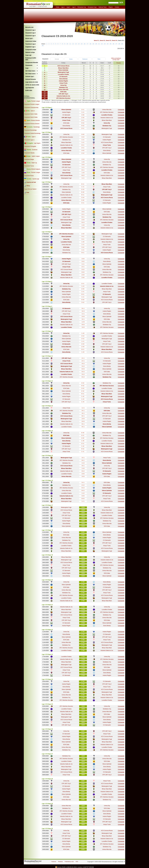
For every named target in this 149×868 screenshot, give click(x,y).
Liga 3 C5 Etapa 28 (47, 779)
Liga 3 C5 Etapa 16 (47, 480)
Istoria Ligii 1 (29, 38)
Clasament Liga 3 (30, 36)
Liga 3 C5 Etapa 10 (47, 331)
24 (108, 44)
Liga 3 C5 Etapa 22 (47, 630)
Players (111, 7)
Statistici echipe (30, 52)
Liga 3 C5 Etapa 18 (47, 530)
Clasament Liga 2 (30, 33)
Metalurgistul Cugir (107, 128)
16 (85, 44)
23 (105, 44)
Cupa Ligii (28, 55)
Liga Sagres (37, 143)
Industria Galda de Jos (107, 118)
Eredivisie (35, 150)
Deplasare (85, 59)
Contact (117, 7)
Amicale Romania (31, 79)
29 (122, 44)
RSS (77, 862)
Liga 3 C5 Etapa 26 (47, 729)
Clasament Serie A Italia (31, 114)
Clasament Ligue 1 (29, 140)
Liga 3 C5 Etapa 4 (47, 182)
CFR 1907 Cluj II (107, 148)
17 (87, 44)
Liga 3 (74, 7)
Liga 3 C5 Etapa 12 (47, 381)
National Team (103, 7)
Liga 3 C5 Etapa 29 (47, 804)
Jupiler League (36, 156)
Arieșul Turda (66, 170)
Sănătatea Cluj (66, 140)
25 (111, 44)
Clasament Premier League (32, 104)
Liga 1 (63, 7)
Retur (99, 59)
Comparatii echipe (31, 50)
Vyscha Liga (35, 179)
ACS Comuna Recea (107, 142)
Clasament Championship (31, 108)
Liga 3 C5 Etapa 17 (47, 505)
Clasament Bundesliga (30, 130)
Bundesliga (37, 127)
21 (99, 44)
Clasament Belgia (29, 159)
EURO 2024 (29, 90)
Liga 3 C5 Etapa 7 (47, 257)
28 (119, 44)
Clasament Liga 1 (30, 30)
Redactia (60, 862)
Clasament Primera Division (32, 124)
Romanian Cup (82, 7)
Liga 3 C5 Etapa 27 (47, 754)
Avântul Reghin (66, 112)
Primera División (35, 120)
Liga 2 (68, 7)
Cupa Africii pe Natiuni (30, 189)
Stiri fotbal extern (30, 74)
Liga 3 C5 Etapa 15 (47, 456)
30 (43, 45)
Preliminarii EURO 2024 (31, 59)
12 (73, 44)
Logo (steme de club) (32, 82)
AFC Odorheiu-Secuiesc (107, 112)
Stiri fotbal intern (30, 71)
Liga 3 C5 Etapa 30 (47, 829)
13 (76, 44)
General (57, 59)
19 (93, 44)
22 (102, 44)
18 (90, 44)
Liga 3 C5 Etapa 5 (47, 207)
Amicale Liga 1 (30, 77)
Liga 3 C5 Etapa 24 (47, 679)
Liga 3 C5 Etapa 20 (47, 580)
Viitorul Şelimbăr (107, 153)
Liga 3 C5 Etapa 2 (47, 132)
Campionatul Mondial (32, 63)
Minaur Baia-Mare (107, 120)
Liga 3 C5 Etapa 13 (47, 406)
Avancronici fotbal (31, 41)
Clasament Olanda (29, 153)
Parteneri (54, 862)
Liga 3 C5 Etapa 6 (47, 232)
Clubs (58, 7)
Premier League (36, 101)
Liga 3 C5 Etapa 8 (47, 282)
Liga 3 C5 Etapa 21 (47, 605)
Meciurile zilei (29, 27)
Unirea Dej (66, 134)
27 (116, 44)
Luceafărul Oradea (66, 198)
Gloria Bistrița (66, 126)
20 (96, 44)
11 (70, 44)
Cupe (27, 68)
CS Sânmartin (66, 115)
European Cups (92, 7)
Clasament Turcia (29, 166)
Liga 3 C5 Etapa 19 (47, 555)
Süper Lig (34, 163)
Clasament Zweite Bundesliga (32, 133)
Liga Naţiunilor (30, 88)
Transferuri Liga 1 (31, 44)
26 (113, 44)
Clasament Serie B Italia (31, 117)
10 (67, 44)
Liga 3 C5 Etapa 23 (47, 654)
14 (79, 44)
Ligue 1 (34, 137)
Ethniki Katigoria (36, 169)
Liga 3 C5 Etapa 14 (47, 431)
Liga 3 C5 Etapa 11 (47, 356)
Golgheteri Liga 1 (30, 47)
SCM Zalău (66, 123)
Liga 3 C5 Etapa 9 (47, 306)
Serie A (33, 111)
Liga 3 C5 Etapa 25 (47, 704)
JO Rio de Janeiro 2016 (32, 85)
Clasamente (29, 65)
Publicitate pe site (69, 862)
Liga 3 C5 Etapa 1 (47, 108)
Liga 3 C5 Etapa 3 (47, 157)
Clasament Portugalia (30, 146)
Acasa (71, 59)
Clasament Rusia (29, 176)
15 (82, 44)
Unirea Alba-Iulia (107, 110)
